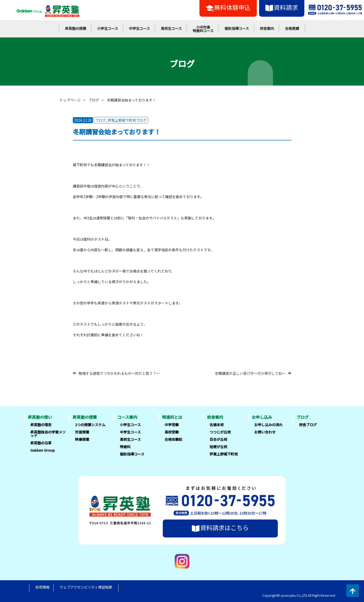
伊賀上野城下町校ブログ (127, 120)
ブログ (94, 100)
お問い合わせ (265, 432)
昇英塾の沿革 (41, 443)
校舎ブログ (308, 425)
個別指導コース (237, 28)
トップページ (70, 100)
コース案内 (127, 417)
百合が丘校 (218, 439)
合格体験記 (173, 439)
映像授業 (82, 439)
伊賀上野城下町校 (224, 454)
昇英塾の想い (40, 417)
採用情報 (42, 587)
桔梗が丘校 (218, 447)
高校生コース (171, 28)
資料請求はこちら (220, 528)
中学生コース (139, 28)
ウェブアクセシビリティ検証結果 (86, 587)
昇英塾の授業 (76, 28)
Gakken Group (43, 450)
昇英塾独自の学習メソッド (48, 434)
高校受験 (172, 432)
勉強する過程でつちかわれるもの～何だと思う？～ (119, 373)
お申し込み (262, 417)
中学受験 (172, 425)
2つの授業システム (90, 425)
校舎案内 (267, 28)
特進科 (125, 447)
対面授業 (82, 432)
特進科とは (172, 417)
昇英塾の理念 (41, 425)
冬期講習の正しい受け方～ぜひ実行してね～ (250, 373)
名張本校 (217, 425)
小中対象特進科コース (203, 29)
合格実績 (292, 28)
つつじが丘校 (220, 432)
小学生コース (108, 28)
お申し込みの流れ (268, 425)
